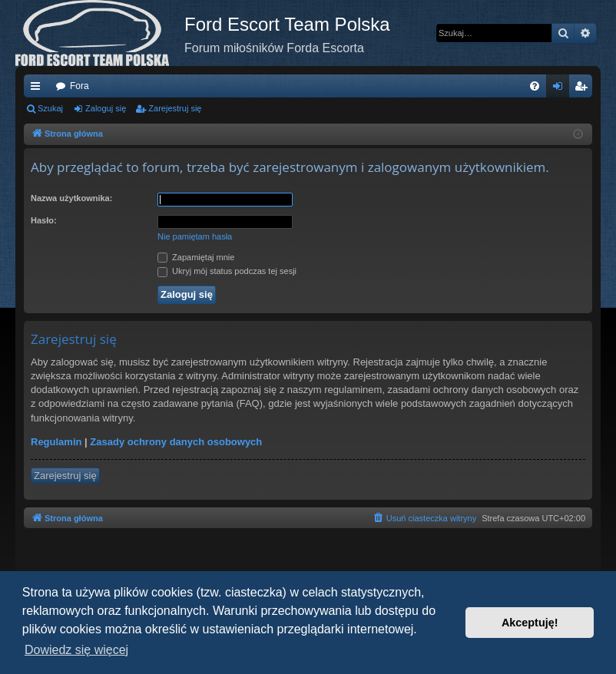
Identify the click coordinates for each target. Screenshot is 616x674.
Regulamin (56, 442)
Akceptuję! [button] (530, 623)
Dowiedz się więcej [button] (76, 650)
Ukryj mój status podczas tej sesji (227, 271)
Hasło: (44, 220)
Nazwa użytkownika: (71, 198)
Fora (79, 86)
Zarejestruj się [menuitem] (584, 89)
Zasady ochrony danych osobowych (176, 442)
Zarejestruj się (175, 108)
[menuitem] (535, 86)
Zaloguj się (106, 108)
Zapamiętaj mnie (196, 257)
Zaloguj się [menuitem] (561, 89)
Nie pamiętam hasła (195, 236)
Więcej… (38, 89)
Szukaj (50, 108)
